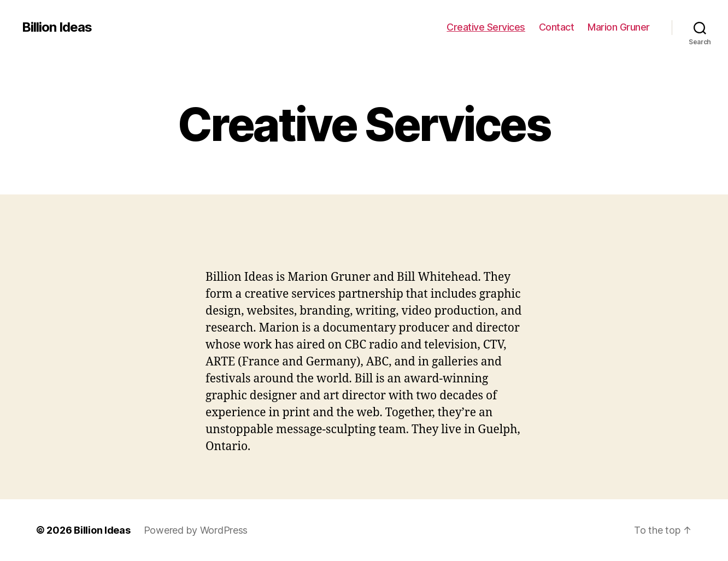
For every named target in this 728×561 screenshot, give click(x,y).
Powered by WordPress (196, 530)
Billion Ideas (57, 27)
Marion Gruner (619, 27)
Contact (557, 27)
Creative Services (486, 27)
